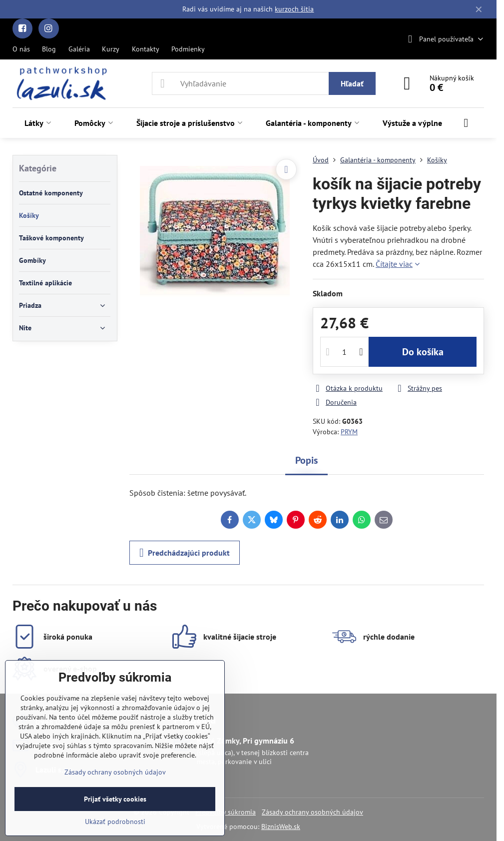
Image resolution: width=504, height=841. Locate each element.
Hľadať (352, 83)
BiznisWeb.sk (281, 827)
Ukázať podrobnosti (115, 822)
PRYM (349, 432)
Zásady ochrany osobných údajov (312, 812)
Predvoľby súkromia (226, 812)
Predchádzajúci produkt (185, 553)
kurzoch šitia (294, 9)
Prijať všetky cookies (115, 799)
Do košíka (423, 352)
